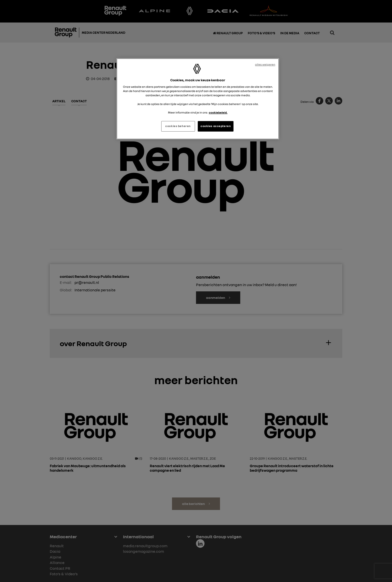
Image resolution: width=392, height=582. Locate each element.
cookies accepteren (216, 126)
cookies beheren (178, 126)
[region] (198, 99)
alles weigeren (265, 65)
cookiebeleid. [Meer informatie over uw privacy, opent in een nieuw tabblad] (218, 113)
